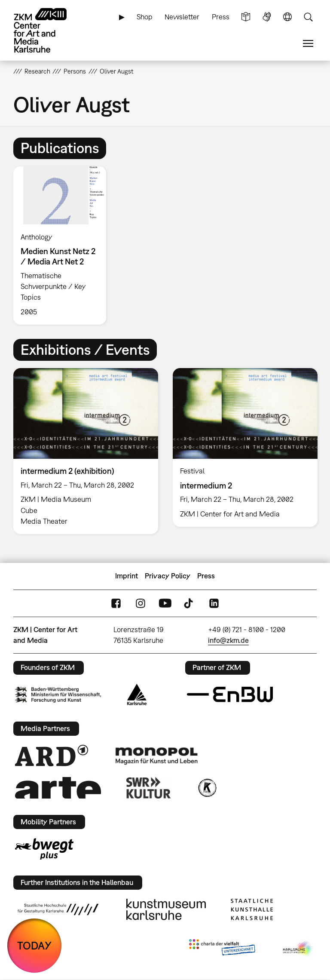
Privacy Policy (168, 576)
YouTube (165, 603)
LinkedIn (214, 603)
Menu (308, 44)
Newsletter (182, 17)
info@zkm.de (228, 640)
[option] (63, 246)
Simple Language (246, 17)
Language (287, 17)
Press (221, 17)
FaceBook (116, 603)
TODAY (34, 945)
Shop (145, 17)
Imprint (127, 576)
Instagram (141, 603)
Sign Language (267, 17)
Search (308, 17)
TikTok (189, 603)
